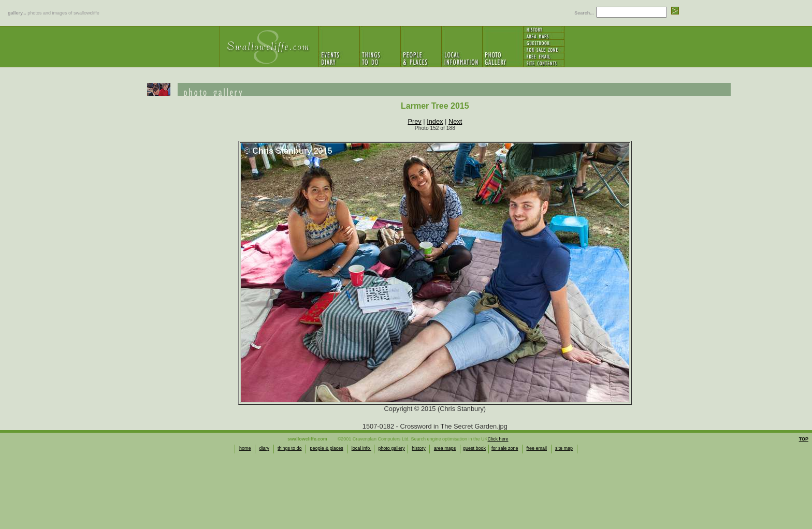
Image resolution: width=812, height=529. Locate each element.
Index (435, 121)
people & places (327, 448)
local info (361, 448)
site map (564, 448)
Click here (498, 439)
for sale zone (505, 448)
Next (455, 121)
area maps (445, 448)
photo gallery (392, 448)
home (245, 448)
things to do (290, 448)
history (419, 448)
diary (264, 448)
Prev (414, 121)
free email (537, 448)
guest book (474, 448)
